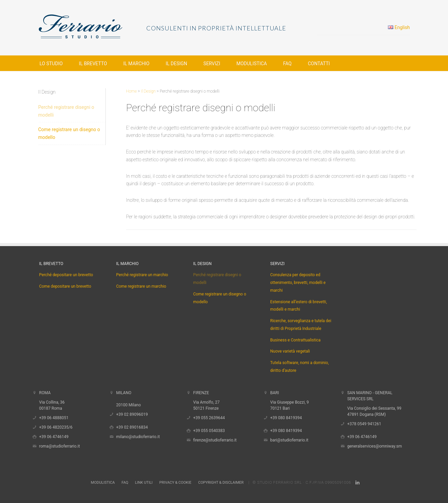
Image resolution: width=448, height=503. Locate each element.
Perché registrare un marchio (142, 275)
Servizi (278, 264)
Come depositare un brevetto (65, 286)
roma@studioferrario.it (60, 446)
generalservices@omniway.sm (375, 446)
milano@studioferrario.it (138, 437)
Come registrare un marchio (141, 286)
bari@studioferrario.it (289, 440)
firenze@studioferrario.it (215, 440)
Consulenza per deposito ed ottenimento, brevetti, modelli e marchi (298, 283)
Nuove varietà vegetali (290, 351)
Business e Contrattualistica (295, 340)
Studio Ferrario (92, 27)
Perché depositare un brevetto (66, 275)
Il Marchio (127, 264)
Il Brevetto (51, 264)
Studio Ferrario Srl (279, 483)
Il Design (203, 264)
